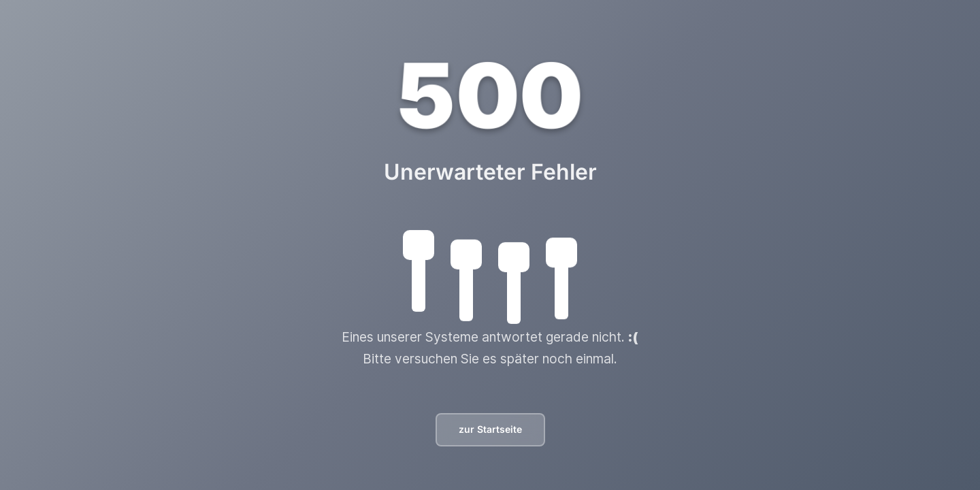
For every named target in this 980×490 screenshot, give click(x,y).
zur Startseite (490, 429)
